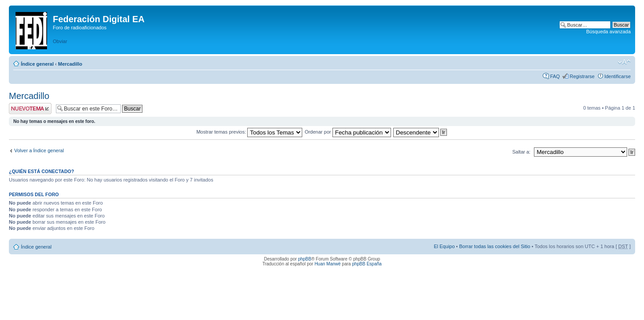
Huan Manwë (328, 264)
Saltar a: (521, 152)
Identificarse (618, 76)
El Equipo (444, 246)
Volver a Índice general (39, 150)
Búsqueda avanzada (608, 32)
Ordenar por (348, 132)
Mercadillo (70, 64)
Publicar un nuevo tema (30, 109)
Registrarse (582, 76)
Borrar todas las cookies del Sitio (494, 246)
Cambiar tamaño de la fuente (624, 62)
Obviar (60, 41)
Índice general (37, 64)
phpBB (304, 259)
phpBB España (367, 264)
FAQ (555, 76)
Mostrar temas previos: (249, 132)
